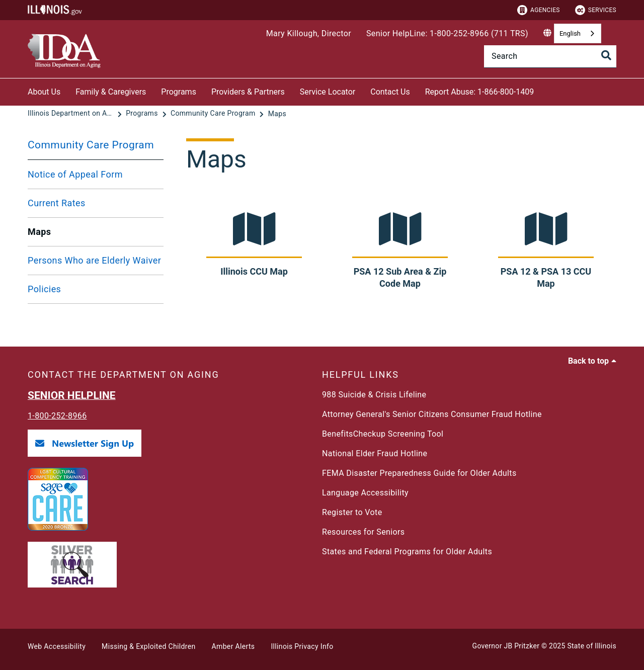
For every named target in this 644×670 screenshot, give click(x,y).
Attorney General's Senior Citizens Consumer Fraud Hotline (432, 414)
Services (596, 10)
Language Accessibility (365, 493)
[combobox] (578, 33)
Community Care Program (91, 145)
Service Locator (328, 92)
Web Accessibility (57, 646)
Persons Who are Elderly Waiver (94, 260)
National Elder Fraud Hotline (375, 453)
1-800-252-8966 (57, 416)
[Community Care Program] (214, 114)
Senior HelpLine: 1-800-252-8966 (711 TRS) (447, 33)
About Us (44, 92)
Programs (179, 92)
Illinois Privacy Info (302, 646)
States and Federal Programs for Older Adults (407, 552)
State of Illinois (592, 646)
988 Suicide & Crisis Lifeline (374, 395)
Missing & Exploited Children (148, 646)
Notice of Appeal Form (75, 174)
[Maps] (277, 114)
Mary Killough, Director (309, 33)
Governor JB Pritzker (506, 646)
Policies (44, 289)
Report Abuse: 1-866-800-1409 (479, 92)
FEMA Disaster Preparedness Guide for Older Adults (419, 473)
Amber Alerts (233, 646)
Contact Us (390, 92)
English (570, 33)
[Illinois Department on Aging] (71, 114)
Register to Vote (352, 512)
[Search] (550, 56)
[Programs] (143, 114)
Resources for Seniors (363, 532)
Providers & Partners (248, 92)
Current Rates (57, 203)
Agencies (539, 10)
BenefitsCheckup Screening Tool (383, 434)
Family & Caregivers (111, 92)
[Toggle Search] (606, 55)
